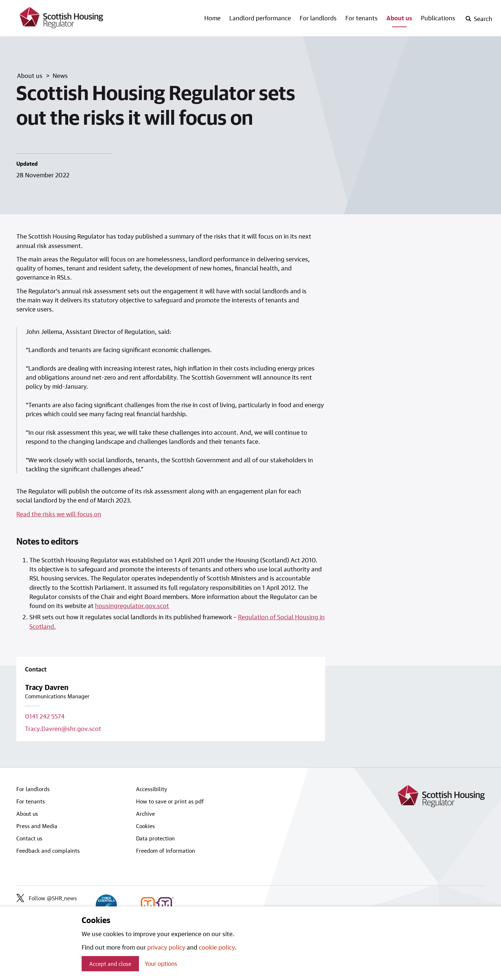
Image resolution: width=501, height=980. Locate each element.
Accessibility (152, 789)
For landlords (318, 18)
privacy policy (166, 947)
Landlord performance (260, 18)
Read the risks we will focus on (59, 514)
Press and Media (37, 826)
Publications (438, 18)
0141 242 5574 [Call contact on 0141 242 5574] (45, 716)
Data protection (155, 838)
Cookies (145, 826)
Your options (161, 964)
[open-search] (479, 19)
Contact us (29, 838)
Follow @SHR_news (47, 898)
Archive (145, 814)
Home (212, 18)
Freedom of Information (166, 851)
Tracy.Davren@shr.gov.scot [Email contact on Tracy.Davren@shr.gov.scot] (63, 728)
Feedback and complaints (48, 851)
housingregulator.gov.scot (132, 605)
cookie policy (217, 947)
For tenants (362, 18)
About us (399, 18)
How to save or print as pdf (170, 801)
